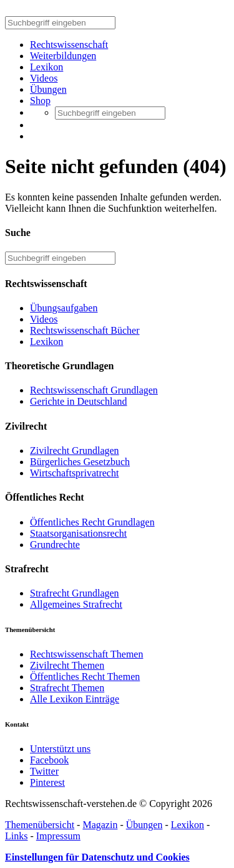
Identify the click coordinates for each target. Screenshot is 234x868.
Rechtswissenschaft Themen (86, 654)
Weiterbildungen (63, 56)
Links (16, 836)
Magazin (100, 825)
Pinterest (47, 782)
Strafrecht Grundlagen (75, 593)
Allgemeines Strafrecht (76, 604)
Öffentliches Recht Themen (85, 677)
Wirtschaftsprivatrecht (74, 473)
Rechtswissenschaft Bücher (85, 330)
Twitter (44, 771)
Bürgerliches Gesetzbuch (80, 462)
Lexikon (46, 67)
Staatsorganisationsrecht (78, 533)
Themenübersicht (40, 825)
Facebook (49, 760)
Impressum (58, 836)
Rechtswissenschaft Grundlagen (94, 390)
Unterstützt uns (60, 749)
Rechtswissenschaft (69, 45)
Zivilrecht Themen (67, 665)
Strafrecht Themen (67, 688)
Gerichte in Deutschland (79, 401)
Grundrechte (55, 545)
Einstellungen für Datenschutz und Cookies (97, 857)
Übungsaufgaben (64, 308)
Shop (40, 101)
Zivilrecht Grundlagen (75, 451)
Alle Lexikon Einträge (75, 699)
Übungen (48, 89)
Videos (44, 78)
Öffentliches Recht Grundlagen (92, 522)
